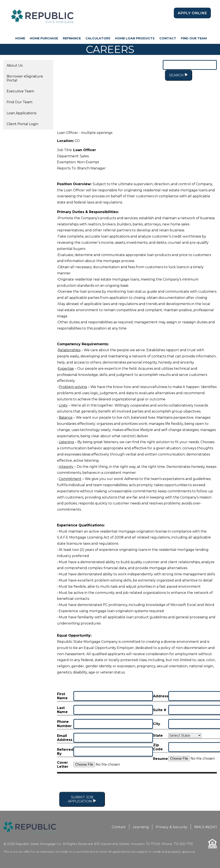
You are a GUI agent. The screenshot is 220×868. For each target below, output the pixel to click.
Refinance (72, 38)
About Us (15, 65)
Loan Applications (21, 113)
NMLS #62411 (206, 827)
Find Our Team (194, 38)
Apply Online (192, 13)
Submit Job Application (82, 799)
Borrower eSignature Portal (25, 78)
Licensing (141, 827)
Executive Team (20, 91)
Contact (168, 38)
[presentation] (184, 783)
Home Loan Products (135, 38)
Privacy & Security (171, 827)
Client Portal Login (22, 124)
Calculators (98, 38)
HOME (20, 38)
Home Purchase (44, 38)
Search (179, 75)
